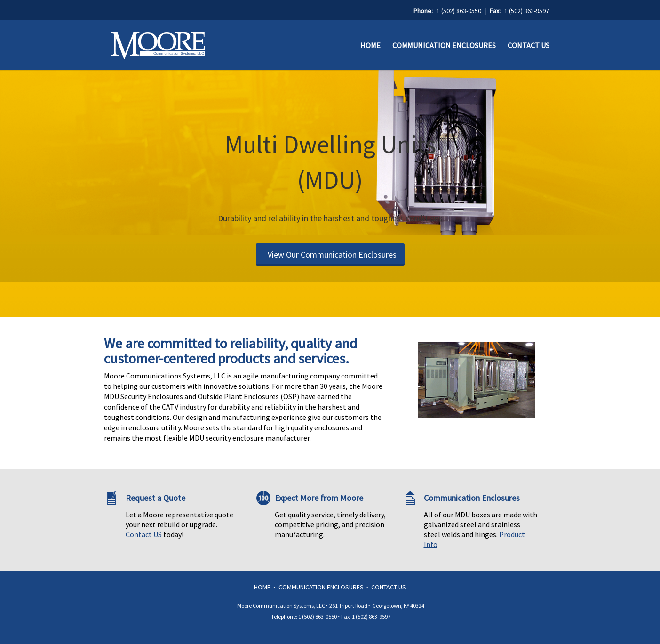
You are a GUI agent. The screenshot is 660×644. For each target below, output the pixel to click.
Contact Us (529, 45)
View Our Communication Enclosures (332, 254)
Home (370, 45)
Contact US (144, 534)
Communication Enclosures (444, 45)
